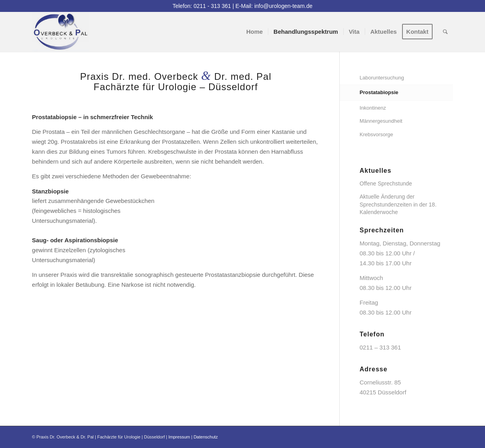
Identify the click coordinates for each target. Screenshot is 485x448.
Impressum (179, 437)
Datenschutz (206, 437)
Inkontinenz (373, 108)
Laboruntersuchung (382, 78)
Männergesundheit (381, 121)
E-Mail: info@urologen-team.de (274, 6)
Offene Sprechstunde (386, 183)
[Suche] (445, 32)
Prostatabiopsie (379, 92)
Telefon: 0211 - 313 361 (202, 6)
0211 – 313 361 (380, 347)
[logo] (61, 32)
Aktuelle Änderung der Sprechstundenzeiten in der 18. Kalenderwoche (398, 204)
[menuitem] (254, 32)
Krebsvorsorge (376, 134)
